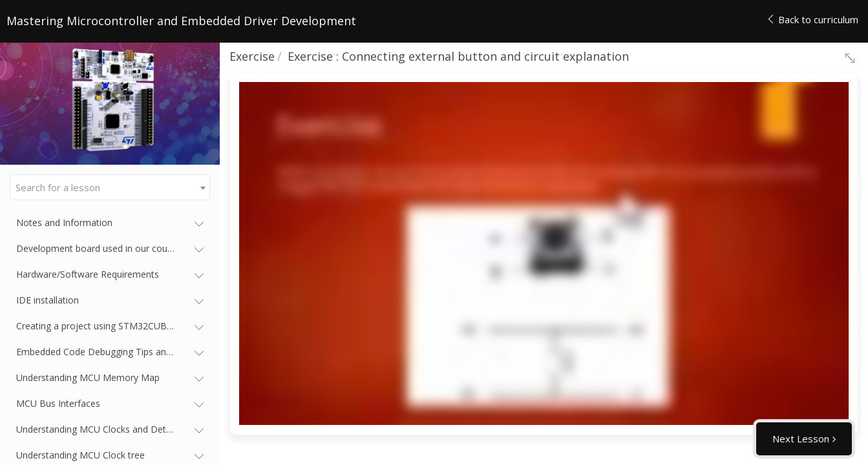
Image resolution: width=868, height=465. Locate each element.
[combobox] (110, 187)
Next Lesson (801, 439)
